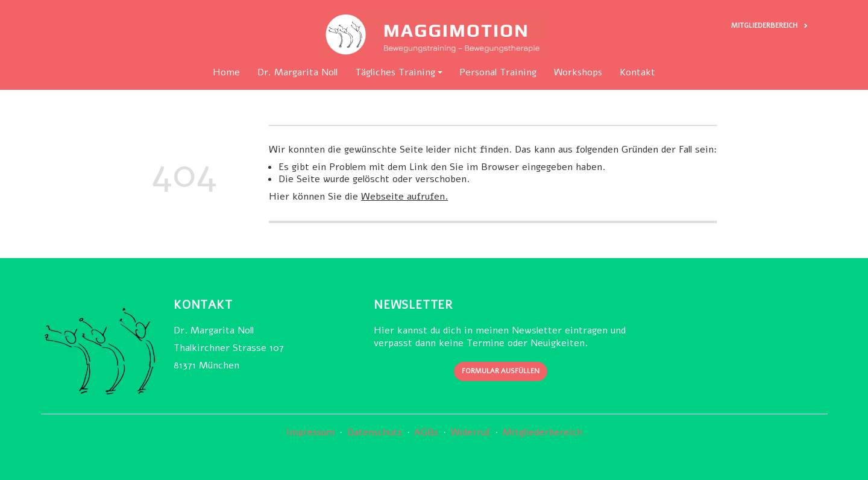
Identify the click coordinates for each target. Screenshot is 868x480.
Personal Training (498, 73)
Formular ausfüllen (501, 371)
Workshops (578, 73)
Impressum (310, 433)
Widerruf (470, 433)
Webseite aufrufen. (404, 197)
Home (226, 73)
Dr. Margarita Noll (297, 73)
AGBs (426, 433)
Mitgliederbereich (542, 433)
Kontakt (637, 73)
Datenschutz (374, 433)
